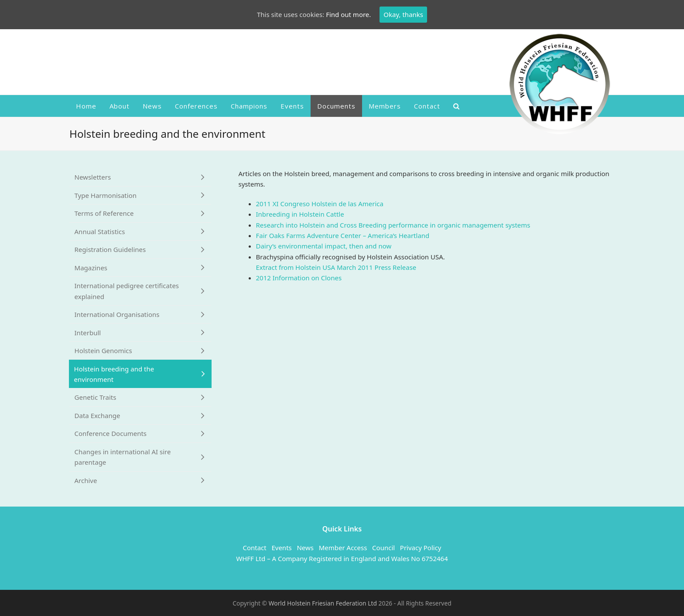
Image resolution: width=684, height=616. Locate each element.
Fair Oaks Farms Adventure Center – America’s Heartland (343, 235)
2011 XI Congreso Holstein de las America (320, 204)
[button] (457, 106)
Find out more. (348, 14)
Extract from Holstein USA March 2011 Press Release (336, 267)
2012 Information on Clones (299, 278)
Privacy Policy (421, 548)
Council (383, 548)
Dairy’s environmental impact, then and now (324, 246)
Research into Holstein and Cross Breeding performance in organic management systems (393, 225)
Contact (254, 548)
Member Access (343, 548)
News (305, 548)
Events (281, 548)
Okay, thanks (403, 14)
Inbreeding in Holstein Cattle (300, 214)
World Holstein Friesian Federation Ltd (324, 603)
